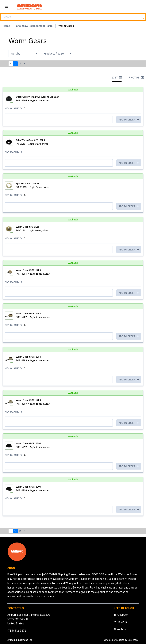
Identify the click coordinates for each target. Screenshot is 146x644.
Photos (136, 78)
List (117, 78)
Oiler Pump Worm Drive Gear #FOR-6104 (38, 97)
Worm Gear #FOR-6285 (28, 270)
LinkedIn (120, 622)
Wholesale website (114, 640)
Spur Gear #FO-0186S (28, 183)
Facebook (121, 615)
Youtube (120, 629)
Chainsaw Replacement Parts (34, 26)
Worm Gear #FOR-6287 (28, 313)
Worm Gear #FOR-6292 (28, 443)
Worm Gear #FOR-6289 (28, 400)
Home (6, 26)
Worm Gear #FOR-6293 (28, 487)
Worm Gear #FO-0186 (28, 227)
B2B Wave (133, 640)
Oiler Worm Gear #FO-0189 (30, 140)
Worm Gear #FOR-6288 (28, 357)
